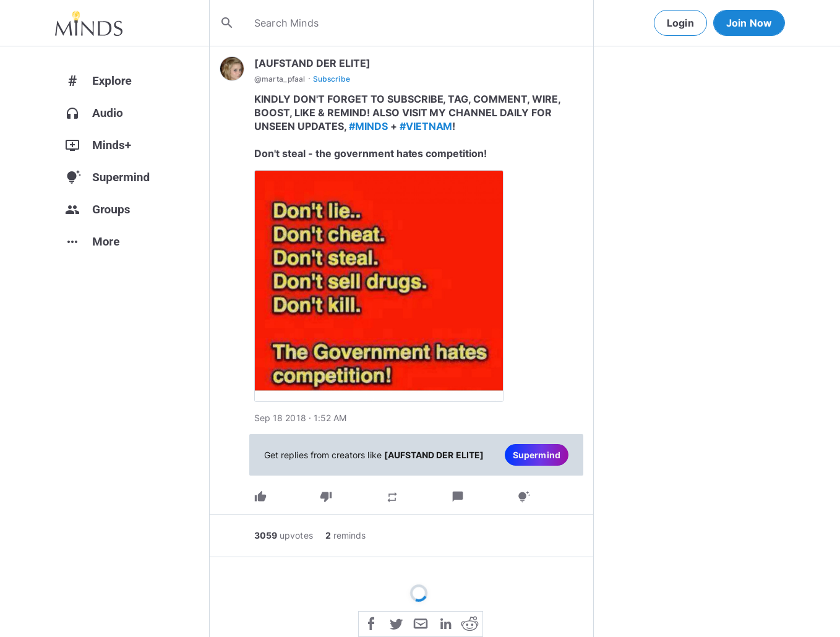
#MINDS (368, 126)
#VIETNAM (426, 126)
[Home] (89, 23)
